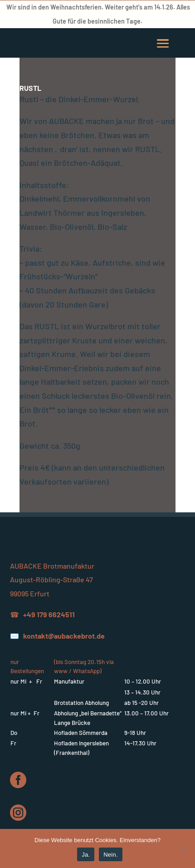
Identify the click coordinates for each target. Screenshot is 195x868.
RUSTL (30, 88)
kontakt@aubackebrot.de (64, 636)
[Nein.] (184, 848)
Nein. (111, 855)
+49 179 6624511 (49, 614)
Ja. (86, 855)
